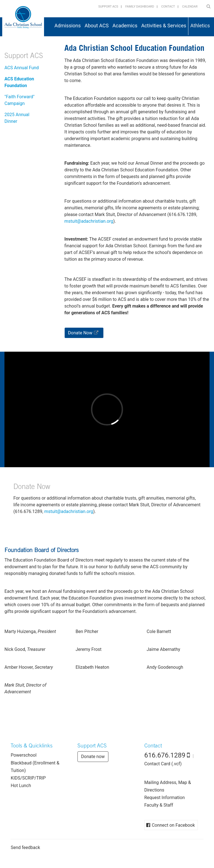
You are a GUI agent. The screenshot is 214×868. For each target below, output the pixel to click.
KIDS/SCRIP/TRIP (28, 778)
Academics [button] (125, 26)
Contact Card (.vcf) (163, 764)
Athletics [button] (200, 26)
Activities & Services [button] (164, 26)
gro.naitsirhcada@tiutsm (89, 221)
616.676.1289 (165, 755)
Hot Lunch (21, 786)
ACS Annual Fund (22, 68)
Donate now (93, 756)
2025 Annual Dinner (17, 118)
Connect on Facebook (173, 825)
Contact (168, 7)
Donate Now (80, 333)
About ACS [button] (96, 26)
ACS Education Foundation (19, 82)
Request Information (165, 798)
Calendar (190, 7)
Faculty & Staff (159, 805)
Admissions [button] (68, 26)
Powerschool (24, 755)
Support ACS (108, 7)
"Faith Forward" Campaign (20, 100)
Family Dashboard (140, 7)
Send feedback (25, 847)
